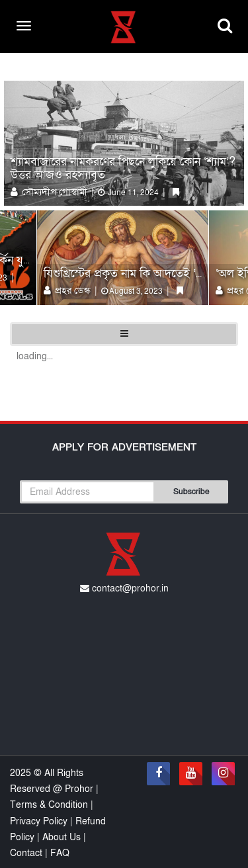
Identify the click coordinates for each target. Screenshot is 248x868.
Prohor (80, 789)
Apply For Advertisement (124, 447)
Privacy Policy (40, 821)
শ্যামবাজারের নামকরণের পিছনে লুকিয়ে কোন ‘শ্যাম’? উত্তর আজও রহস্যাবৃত (123, 168)
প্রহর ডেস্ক (68, 290)
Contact (27, 853)
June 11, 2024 (128, 193)
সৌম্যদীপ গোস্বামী (50, 192)
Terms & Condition (50, 805)
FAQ (60, 853)
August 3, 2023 (132, 291)
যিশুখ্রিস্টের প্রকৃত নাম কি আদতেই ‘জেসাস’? (139, 274)
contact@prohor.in (124, 588)
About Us (62, 837)
